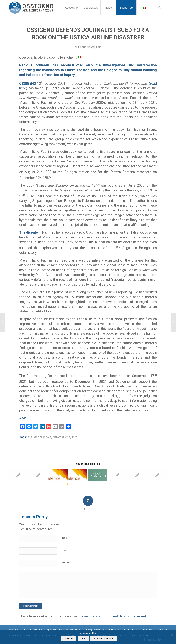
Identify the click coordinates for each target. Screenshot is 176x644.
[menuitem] (72, 8)
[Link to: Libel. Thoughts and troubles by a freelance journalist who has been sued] (38, 475)
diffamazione (61, 437)
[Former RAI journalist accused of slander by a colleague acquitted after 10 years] (173, 322)
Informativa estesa (103, 639)
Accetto (69, 639)
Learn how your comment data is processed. (113, 616)
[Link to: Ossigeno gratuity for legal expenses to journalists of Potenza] (18, 475)
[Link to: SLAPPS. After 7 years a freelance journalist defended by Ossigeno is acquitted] (58, 477)
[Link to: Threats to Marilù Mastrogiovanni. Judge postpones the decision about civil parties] (137, 475)
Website (65, 562)
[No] (172, 635)
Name (65, 538)
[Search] (160, 8)
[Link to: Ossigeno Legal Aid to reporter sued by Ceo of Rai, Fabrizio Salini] (78, 477)
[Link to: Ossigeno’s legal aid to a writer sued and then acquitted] (157, 475)
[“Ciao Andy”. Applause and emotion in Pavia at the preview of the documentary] (3, 322)
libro (74, 437)
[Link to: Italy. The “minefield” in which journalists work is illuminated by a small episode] (98, 475)
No (83, 639)
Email (65, 550)
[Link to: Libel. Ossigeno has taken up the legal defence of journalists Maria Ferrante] (118, 475)
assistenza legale (39, 437)
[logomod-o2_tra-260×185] (31, 8)
